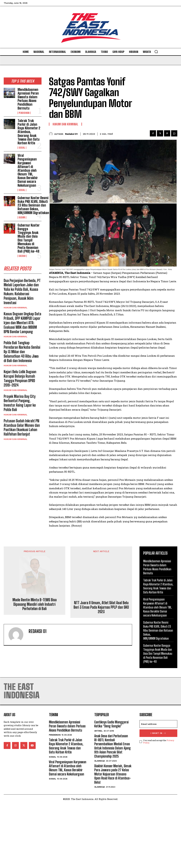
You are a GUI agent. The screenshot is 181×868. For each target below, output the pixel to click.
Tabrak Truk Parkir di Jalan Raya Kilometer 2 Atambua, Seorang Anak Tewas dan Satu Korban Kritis (29, 132)
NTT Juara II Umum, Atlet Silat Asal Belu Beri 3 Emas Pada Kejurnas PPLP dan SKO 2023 (101, 688)
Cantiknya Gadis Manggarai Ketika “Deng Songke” (111, 789)
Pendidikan (24, 113)
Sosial (22, 148)
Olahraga (100, 826)
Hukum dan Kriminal (16, 308)
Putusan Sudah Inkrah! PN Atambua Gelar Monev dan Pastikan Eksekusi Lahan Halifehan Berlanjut (22, 427)
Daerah (22, 256)
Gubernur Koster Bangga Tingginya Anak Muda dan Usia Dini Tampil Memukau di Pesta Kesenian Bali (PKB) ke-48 (29, 238)
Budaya (22, 217)
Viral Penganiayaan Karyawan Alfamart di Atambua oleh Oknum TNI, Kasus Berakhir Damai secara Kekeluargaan (28, 170)
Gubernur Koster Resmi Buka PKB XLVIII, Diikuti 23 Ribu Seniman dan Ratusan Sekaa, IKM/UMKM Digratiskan (33, 205)
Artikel (98, 795)
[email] (158, 789)
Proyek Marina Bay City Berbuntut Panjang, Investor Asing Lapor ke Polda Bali (20, 403)
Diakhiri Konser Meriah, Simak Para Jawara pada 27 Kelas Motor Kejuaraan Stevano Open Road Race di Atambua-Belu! (113, 839)
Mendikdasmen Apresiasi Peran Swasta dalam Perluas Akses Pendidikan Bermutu (28, 99)
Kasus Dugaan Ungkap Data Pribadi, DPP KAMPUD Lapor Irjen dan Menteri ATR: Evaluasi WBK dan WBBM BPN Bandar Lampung (22, 323)
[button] (156, 52)
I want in (158, 798)
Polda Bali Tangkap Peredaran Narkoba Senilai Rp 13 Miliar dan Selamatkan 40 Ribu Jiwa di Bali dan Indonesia (22, 352)
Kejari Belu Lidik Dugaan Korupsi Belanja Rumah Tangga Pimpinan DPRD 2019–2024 (20, 378)
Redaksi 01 (71, 134)
